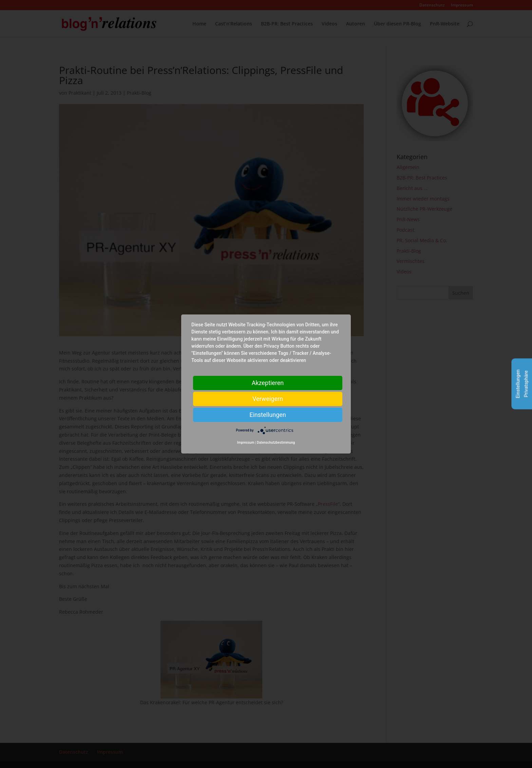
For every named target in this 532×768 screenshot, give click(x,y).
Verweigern (268, 399)
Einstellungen (268, 415)
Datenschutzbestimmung (276, 443)
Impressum (246, 443)
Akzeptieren (268, 383)
